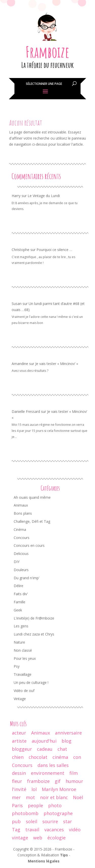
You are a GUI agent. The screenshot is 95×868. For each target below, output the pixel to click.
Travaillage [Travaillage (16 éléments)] (23, 674)
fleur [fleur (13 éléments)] (17, 781)
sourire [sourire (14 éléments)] (50, 821)
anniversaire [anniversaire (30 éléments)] (68, 733)
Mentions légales (44, 861)
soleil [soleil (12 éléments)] (32, 821)
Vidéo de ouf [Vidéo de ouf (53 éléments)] (24, 691)
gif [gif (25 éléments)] (58, 781)
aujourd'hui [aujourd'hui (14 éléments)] (44, 741)
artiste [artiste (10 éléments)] (19, 741)
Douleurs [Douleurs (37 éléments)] (21, 570)
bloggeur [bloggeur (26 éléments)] (22, 749)
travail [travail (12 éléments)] (32, 830)
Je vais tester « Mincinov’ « (57, 364)
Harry (16, 196)
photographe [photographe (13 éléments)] (58, 813)
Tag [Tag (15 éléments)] (16, 830)
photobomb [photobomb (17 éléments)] (25, 813)
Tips (64, 855)
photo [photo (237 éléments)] (55, 805)
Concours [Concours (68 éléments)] (22, 538)
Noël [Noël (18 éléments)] (78, 797)
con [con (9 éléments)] (77, 757)
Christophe (21, 250)
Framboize (48, 52)
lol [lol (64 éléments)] (34, 789)
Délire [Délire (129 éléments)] (18, 586)
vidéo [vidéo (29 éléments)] (75, 830)
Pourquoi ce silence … (54, 250)
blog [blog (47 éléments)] (66, 741)
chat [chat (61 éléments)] (62, 749)
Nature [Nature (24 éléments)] (19, 642)
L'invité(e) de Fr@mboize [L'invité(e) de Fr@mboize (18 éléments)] (34, 618)
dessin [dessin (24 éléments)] (19, 773)
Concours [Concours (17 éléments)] (22, 765)
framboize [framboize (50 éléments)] (38, 781)
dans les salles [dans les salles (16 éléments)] (53, 765)
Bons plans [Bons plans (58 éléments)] (23, 513)
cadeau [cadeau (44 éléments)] (45, 749)
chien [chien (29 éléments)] (18, 757)
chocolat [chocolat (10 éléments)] (38, 757)
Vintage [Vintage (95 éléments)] (20, 699)
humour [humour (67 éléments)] (74, 781)
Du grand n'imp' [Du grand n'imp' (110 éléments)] (27, 578)
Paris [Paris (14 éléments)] (17, 805)
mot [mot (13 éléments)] (30, 797)
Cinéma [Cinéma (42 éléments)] (20, 529)
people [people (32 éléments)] (35, 805)
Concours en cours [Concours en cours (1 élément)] (29, 545)
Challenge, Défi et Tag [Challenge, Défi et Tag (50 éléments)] (32, 521)
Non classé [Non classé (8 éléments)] (23, 650)
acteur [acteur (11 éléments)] (19, 733)
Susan (17, 304)
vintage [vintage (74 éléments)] (20, 838)
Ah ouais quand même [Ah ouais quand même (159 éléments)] (32, 497)
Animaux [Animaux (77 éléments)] (21, 505)
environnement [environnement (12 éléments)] (48, 773)
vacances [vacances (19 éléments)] (54, 830)
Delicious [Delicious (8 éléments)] (21, 554)
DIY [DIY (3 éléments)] (17, 562)
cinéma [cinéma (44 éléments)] (60, 757)
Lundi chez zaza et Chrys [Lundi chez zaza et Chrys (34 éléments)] (34, 634)
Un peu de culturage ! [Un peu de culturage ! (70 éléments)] (31, 682)
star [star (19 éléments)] (68, 821)
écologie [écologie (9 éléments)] (56, 838)
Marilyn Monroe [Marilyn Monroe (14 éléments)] (59, 789)
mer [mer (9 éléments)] (16, 797)
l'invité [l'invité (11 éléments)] (19, 789)
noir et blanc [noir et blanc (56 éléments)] (54, 797)
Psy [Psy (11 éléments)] (17, 666)
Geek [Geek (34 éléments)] (18, 610)
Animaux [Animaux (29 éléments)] (41, 733)
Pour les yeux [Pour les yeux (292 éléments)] (25, 658)
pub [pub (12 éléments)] (16, 821)
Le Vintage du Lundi (44, 196)
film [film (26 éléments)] (74, 773)
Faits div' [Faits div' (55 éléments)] (21, 594)
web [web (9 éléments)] (38, 838)
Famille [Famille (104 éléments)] (20, 602)
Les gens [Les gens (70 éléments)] (21, 626)
